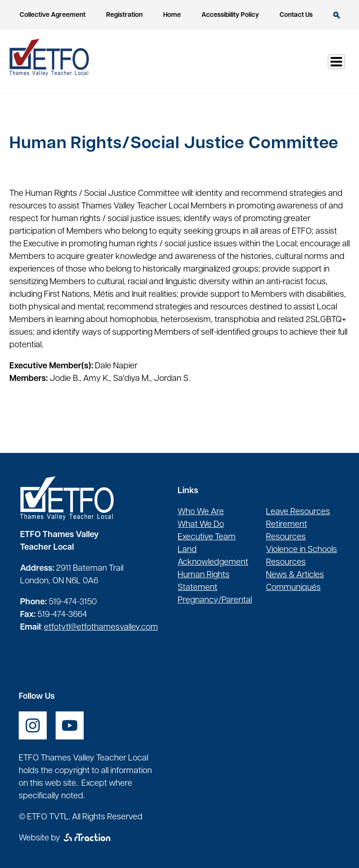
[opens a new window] (33, 725)
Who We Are (201, 512)
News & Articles (295, 575)
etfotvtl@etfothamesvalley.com (101, 628)
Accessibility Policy (230, 15)
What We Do (201, 525)
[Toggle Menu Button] (336, 62)
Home (172, 15)
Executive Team (207, 537)
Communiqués (293, 588)
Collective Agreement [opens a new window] (53, 15)
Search (337, 15)
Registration (124, 15)
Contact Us (296, 15)
